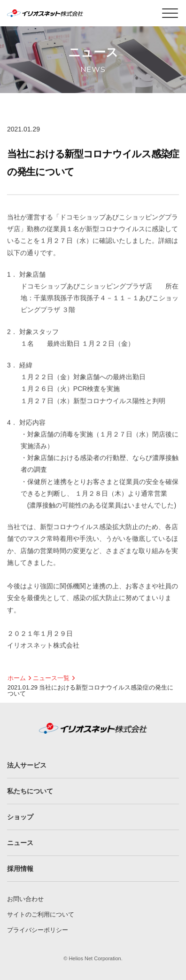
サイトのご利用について (41, 914)
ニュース (20, 843)
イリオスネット (58, 13)
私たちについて (30, 791)
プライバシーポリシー (38, 930)
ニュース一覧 (51, 678)
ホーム (17, 678)
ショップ (20, 817)
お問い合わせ (25, 899)
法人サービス (27, 765)
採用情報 (20, 869)
